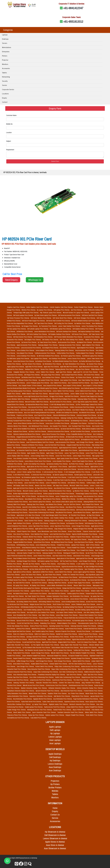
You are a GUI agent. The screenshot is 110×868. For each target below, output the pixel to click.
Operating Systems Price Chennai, (60, 626)
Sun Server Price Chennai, (40, 583)
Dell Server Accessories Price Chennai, (70, 315)
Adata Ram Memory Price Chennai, (59, 637)
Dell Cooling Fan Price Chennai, (64, 323)
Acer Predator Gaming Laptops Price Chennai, (37, 610)
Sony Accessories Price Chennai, (85, 350)
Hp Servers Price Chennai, (29, 342)
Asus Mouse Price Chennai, (74, 507)
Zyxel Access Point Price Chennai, (62, 680)
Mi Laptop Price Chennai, (21, 585)
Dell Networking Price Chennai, (26, 545)
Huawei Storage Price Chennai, (17, 710)
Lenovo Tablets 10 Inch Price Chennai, (82, 394)
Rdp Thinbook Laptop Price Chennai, (51, 313)
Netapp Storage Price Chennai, (61, 658)
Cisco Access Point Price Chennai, (38, 407)
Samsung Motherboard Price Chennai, (76, 521)
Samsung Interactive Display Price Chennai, (84, 626)
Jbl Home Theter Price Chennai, (94, 437)
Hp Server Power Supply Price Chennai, (79, 583)
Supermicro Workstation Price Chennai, (41, 696)
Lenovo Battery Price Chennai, (26, 350)
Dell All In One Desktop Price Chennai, (67, 413)
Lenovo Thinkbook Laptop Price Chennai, (84, 604)
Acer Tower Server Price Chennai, (17, 407)
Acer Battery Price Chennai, (68, 348)
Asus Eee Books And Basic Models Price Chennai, (22, 388)
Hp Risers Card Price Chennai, (38, 431)
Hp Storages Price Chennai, (30, 326)
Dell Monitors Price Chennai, (25, 332)
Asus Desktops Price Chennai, (51, 377)
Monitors (5, 64)
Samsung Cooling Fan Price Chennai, (72, 418)
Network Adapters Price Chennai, (67, 623)
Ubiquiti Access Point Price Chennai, (92, 677)
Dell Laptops (55, 730)
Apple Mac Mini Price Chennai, (69, 367)
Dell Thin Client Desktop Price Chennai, (72, 340)
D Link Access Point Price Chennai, (41, 475)
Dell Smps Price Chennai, (61, 485)
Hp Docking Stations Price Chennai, (27, 602)
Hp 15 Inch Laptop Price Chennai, (23, 540)
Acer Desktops (55, 770)
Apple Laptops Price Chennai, (16, 367)
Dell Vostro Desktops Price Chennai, (67, 332)
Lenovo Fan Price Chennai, (64, 456)
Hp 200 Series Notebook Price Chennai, (48, 356)
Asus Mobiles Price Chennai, (54, 504)
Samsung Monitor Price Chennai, (65, 369)
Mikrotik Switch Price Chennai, (60, 653)
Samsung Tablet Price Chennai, (17, 504)
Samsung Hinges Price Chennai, (54, 521)
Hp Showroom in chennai (55, 832)
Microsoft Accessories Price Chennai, (61, 491)
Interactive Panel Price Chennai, (17, 669)
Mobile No (9, 124)
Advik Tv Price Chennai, (93, 545)
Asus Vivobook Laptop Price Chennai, (40, 502)
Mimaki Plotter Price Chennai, (38, 693)
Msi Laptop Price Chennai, (79, 540)
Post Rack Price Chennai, (95, 423)
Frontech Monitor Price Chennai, (93, 691)
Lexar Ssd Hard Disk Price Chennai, (55, 445)
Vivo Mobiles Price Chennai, (85, 499)
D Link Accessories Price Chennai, (53, 472)
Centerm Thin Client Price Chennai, (70, 683)
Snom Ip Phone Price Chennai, (39, 626)
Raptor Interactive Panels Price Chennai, (59, 639)
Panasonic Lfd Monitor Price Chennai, (33, 445)
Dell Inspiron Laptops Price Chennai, (48, 561)
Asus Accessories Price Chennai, (93, 496)
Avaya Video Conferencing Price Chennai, (46, 672)
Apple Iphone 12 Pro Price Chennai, (93, 588)
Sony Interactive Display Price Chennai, (25, 675)
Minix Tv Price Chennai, (29, 496)
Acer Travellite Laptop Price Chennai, (43, 631)
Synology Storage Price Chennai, (27, 561)
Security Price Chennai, (84, 631)
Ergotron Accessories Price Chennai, (72, 567)
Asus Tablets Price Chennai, (59, 383)
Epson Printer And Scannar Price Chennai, (20, 556)
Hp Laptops (55, 733)
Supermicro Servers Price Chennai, (75, 702)
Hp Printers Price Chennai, (84, 377)
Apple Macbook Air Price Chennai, (89, 367)
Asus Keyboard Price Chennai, (56, 507)
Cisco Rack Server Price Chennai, (84, 542)
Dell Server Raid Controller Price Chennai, (58, 321)
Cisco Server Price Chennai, (22, 534)
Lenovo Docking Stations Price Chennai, (73, 602)
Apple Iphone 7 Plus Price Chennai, (79, 467)
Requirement (10, 150)
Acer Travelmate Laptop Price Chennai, (72, 569)
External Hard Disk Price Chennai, (93, 629)
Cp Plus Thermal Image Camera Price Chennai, (89, 404)
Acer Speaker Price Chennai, (59, 426)
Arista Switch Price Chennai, (22, 664)
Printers (5, 56)
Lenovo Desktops (55, 764)
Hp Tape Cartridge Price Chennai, (93, 567)
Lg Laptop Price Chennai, (40, 704)
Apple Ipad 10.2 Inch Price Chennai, (24, 488)
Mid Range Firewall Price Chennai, (44, 550)
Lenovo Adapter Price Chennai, (45, 350)
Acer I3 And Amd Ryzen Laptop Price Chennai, (58, 410)
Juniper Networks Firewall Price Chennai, (34, 656)
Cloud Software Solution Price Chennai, (25, 558)
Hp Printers (55, 784)
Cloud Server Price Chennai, (82, 556)
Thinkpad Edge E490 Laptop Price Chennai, (26, 313)
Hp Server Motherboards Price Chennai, (46, 577)
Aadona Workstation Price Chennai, (18, 696)
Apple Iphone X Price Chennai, (44, 529)
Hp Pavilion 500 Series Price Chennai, (90, 361)
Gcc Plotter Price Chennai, (76, 693)
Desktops (5, 39)
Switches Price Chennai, (39, 629)
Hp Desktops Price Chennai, (43, 361)
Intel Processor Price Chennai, (38, 594)
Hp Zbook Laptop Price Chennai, (93, 607)
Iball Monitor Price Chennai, (62, 696)
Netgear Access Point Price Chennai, (41, 604)
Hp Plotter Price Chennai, (77, 464)
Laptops (5, 35)
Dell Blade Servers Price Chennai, (17, 580)
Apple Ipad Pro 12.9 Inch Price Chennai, (86, 372)
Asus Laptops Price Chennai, (69, 380)
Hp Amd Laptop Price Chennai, (83, 475)
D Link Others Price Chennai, (22, 475)
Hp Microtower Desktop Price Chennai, (58, 580)
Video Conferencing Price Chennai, (18, 512)
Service (5, 85)
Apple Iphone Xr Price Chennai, (66, 558)
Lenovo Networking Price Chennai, (46, 545)
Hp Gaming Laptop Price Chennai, (44, 540)
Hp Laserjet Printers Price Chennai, (49, 380)
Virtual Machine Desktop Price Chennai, (34, 548)
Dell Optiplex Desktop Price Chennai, (84, 329)
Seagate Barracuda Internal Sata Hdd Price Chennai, (43, 440)
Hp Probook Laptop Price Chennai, (71, 356)
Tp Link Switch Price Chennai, (56, 629)
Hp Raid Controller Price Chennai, (81, 431)
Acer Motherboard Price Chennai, (39, 426)
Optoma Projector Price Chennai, (88, 634)
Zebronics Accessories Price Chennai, (59, 431)
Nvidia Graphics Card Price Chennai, (38, 307)
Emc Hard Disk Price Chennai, (22, 583)
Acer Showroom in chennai (55, 848)
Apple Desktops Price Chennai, (22, 523)
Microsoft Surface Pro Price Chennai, (61, 402)
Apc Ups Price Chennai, (83, 369)
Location (9, 132)
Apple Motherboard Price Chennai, (89, 450)
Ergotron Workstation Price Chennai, (50, 567)
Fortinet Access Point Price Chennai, (57, 685)
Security (5, 81)
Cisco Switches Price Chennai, (40, 534)
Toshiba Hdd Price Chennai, (82, 650)
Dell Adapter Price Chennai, (33, 340)
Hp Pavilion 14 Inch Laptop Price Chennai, (64, 469)
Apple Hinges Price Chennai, (55, 453)
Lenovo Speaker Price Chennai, (62, 461)
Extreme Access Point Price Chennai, (18, 680)
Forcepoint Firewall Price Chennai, (79, 656)
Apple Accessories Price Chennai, (27, 345)
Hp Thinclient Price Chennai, (77, 515)
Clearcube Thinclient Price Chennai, (47, 683)
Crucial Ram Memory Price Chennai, (61, 621)
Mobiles (55, 791)
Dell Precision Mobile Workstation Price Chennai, (68, 337)
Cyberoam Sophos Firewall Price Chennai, (29, 553)
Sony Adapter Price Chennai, (25, 353)
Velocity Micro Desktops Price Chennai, (19, 704)
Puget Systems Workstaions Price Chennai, (86, 699)
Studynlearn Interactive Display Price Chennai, (21, 691)
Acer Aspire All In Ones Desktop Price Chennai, (41, 612)
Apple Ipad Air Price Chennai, (85, 558)
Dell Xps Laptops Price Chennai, (17, 329)
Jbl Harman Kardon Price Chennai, (17, 440)
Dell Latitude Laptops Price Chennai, (38, 329)
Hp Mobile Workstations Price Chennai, (83, 488)
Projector (5, 60)
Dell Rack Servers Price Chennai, (23, 337)
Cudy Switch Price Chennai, (38, 718)
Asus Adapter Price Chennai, (33, 499)
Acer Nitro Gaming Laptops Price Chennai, (87, 610)
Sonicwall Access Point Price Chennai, (18, 718)
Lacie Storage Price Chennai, (85, 442)
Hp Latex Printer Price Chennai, (52, 575)
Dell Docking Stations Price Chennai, (50, 602)
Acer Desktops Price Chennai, (58, 359)
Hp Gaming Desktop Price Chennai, (73, 607)
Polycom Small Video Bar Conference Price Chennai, (79, 618)
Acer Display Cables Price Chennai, (43, 421)
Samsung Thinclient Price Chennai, (24, 683)
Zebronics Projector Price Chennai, (65, 631)
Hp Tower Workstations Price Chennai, (74, 364)
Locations (5, 94)
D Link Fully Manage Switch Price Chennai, (62, 404)
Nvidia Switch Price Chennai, (22, 653)
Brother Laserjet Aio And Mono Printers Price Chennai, (59, 494)
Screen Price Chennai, (75, 531)
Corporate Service (8, 90)
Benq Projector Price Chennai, (52, 499)
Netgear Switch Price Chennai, (67, 642)
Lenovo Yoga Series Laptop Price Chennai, (86, 402)
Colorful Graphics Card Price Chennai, (62, 307)
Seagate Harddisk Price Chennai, (23, 542)
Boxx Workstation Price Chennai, (23, 699)
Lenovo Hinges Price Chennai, (82, 456)
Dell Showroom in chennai (55, 835)
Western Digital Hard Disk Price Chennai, (19, 631)
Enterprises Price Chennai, (58, 523)
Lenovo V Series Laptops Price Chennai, (29, 472)
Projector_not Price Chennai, (25, 415)
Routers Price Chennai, (77, 637)
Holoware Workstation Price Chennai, (58, 596)
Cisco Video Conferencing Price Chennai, (42, 677)
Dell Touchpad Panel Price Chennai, (72, 375)
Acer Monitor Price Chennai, (87, 413)
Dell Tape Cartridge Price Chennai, (18, 569)
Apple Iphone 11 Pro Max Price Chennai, (29, 515)
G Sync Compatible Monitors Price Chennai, (79, 434)
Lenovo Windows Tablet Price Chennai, (19, 399)
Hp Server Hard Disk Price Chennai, (71, 429)
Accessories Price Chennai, (92, 337)
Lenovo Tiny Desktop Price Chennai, (92, 326)
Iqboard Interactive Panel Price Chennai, (48, 691)
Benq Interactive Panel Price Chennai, (39, 669)
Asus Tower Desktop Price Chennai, (89, 380)
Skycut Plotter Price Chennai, (82, 710)
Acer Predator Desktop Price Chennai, (62, 518)
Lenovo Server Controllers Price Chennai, (58, 423)
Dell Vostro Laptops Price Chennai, (23, 315)
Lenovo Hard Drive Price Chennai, (35, 483)
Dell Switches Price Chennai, (77, 483)
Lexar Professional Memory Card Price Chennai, (40, 442)
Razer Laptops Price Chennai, (94, 702)
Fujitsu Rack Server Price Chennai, (31, 702)
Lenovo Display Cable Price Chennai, (19, 456)
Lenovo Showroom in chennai (55, 838)
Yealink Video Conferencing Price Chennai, (68, 677)
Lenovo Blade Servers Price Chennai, (87, 518)
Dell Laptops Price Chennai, (62, 310)
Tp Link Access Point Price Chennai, (18, 604)
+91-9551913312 (73, 22)
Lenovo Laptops (55, 737)
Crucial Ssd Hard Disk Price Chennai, (28, 623)
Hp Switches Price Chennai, (83, 323)
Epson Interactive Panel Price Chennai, (44, 712)
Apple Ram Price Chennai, (50, 642)
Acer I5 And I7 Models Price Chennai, (83, 410)
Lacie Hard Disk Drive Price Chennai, (60, 534)
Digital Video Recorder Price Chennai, (83, 639)
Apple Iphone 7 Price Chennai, (59, 467)
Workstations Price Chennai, (30, 567)
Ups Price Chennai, (77, 310)
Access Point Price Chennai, (95, 602)
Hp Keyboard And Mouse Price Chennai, (37, 404)
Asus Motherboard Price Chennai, (93, 507)
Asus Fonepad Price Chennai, (91, 504)
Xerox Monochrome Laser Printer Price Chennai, (52, 531)
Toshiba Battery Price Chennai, (66, 353)
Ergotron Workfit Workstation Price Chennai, (85, 534)
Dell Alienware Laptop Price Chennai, (61, 329)
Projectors (55, 781)
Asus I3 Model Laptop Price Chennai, (47, 388)
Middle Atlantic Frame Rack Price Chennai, (35, 394)
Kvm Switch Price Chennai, (21, 594)
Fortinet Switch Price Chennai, (45, 666)
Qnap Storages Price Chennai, (63, 529)
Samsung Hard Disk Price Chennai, (17, 639)
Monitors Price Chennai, (29, 310)
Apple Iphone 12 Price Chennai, (22, 572)
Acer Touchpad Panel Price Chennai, (80, 426)
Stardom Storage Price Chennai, (56, 548)
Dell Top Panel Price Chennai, (69, 561)
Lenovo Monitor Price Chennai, (82, 512)
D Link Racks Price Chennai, (22, 480)
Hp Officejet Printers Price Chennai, (27, 380)
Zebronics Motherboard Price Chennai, (64, 415)
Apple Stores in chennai (55, 842)
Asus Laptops (55, 740)
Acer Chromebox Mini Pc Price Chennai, (25, 615)
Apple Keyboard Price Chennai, (68, 448)
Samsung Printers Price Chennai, (42, 391)
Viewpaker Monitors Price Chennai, (24, 372)
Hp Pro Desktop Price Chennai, (53, 607)
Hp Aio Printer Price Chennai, (94, 553)
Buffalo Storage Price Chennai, (26, 661)
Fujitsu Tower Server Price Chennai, (53, 702)
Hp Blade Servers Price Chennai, (68, 577)
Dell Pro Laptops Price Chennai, (63, 650)
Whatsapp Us (35, 280)
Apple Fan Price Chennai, (86, 448)
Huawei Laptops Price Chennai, (34, 707)
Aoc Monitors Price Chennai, (46, 496)
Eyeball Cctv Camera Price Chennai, (67, 634)
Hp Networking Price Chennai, (80, 421)
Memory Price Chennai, (43, 621)
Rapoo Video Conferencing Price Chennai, (64, 669)
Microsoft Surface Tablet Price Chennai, (37, 402)
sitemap (35, 858)
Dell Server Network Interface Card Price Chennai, (86, 321)
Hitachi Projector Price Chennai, (27, 531)
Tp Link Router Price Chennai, (94, 637)
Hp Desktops (55, 761)
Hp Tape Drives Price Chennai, (44, 488)
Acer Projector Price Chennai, (43, 415)
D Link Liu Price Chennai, (85, 480)
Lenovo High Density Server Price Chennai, (36, 396)
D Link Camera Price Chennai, (86, 564)
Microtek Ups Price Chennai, (32, 564)
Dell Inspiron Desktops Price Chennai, (89, 332)
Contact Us (55, 815)
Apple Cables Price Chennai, (69, 450)
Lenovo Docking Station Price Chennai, (43, 456)
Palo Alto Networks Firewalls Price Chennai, (83, 653)
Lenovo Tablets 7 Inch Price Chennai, (64, 391)
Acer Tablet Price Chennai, (47, 615)
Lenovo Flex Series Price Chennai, (32, 575)
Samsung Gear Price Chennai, (36, 504)
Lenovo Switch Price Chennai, (64, 572)
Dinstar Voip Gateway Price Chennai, (18, 626)
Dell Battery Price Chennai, (51, 340)
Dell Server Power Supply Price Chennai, (34, 321)
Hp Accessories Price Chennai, (67, 342)
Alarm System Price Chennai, (89, 648)
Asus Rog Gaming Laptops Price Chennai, (19, 391)
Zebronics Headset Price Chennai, (87, 415)
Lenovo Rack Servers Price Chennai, (24, 361)
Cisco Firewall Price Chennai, (85, 550)
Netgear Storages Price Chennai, (83, 529)
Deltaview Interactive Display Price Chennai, (62, 688)
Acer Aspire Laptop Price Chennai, (23, 577)
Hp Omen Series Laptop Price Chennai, (46, 315)
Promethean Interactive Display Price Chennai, (52, 675)
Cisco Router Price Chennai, (47, 458)
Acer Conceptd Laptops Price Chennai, (63, 610)
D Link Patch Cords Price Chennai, (78, 477)
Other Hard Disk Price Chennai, (57, 594)
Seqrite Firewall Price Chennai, (22, 658)
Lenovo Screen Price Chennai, (89, 458)
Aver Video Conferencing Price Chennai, (71, 672)
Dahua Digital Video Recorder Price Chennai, (74, 645)
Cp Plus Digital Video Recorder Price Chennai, (45, 645)
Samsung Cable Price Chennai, (94, 418)
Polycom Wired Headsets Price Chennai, (91, 615)
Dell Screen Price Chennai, (92, 375)
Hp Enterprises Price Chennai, (75, 523)
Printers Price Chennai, (68, 377)
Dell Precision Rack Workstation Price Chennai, (90, 510)
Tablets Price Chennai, (92, 340)
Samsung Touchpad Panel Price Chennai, (19, 421)
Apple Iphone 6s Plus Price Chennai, (38, 467)
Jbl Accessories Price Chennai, (38, 510)
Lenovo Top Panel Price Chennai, (75, 453)
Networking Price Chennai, (48, 623)
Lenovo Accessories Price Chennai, (31, 348)
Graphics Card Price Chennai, (16, 307)
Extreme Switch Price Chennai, (59, 664)
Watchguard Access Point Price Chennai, (40, 710)
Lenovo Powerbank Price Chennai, (56, 483)
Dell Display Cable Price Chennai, (24, 485)
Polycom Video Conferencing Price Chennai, (42, 512)
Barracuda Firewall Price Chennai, (57, 656)
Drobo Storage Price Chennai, (63, 661)
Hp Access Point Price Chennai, (87, 469)
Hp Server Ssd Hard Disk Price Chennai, (48, 429)
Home (55, 808)
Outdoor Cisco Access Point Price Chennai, (82, 407)
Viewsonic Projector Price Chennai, (81, 537)
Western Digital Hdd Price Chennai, (70, 440)
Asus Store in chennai (55, 845)
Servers (5, 43)
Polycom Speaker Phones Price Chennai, (51, 618)
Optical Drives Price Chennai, (42, 542)
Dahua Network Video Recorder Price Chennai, (65, 648)
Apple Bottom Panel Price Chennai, (50, 450)
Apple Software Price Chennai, (51, 418)
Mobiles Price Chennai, (69, 499)
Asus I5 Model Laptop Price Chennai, (70, 388)
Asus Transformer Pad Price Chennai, (79, 383)
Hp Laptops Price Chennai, (45, 310)
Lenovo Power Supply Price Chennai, (83, 461)
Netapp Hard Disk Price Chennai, (72, 588)
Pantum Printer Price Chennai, (94, 594)
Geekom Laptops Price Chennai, (55, 715)
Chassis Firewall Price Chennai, (76, 548)
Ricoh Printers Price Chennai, (62, 604)
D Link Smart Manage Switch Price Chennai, (55, 515)
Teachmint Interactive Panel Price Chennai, (71, 712)
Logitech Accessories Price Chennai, (19, 591)
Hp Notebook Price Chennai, (78, 580)
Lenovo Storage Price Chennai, (81, 526)
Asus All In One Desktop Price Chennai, (34, 507)
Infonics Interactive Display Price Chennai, (90, 688)
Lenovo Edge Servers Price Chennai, (67, 615)
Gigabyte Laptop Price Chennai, (59, 704)
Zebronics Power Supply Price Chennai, (91, 396)
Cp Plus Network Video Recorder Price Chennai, (37, 648)
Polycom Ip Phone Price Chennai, (17, 715)
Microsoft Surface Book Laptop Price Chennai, (27, 588)
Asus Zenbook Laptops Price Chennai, (92, 388)
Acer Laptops (55, 743)
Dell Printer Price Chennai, (15, 610)
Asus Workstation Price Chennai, (63, 699)
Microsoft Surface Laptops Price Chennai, (36, 491)
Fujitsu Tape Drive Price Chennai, (93, 675)
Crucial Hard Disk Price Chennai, (32, 642)
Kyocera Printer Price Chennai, (26, 621)
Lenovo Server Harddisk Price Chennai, (25, 429)
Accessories (6, 69)
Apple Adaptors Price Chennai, (91, 345)
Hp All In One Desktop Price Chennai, (35, 464)
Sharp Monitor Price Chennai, (81, 696)
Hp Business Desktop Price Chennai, (57, 464)
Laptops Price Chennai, (78, 545)
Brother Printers (55, 788)
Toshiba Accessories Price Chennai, (45, 353)
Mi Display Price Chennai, (38, 585)
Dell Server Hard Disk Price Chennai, (92, 315)
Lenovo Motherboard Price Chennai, (48, 448)
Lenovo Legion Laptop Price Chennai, (84, 572)
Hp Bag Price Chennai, (94, 515)
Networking (6, 77)
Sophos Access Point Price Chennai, (55, 707)
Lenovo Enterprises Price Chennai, (17, 526)
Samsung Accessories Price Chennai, (70, 345)
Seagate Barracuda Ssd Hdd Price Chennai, (29, 437)
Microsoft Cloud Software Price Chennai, (65, 399)
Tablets (4, 73)
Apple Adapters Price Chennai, (86, 348)
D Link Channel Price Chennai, (37, 580)
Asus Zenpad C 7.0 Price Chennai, (93, 386)
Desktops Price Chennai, (32, 369)
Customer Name (11, 115)
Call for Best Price (12, 274)
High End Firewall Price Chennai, (23, 550)
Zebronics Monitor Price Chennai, (18, 426)
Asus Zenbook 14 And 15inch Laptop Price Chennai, (67, 502)
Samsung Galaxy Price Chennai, (87, 399)
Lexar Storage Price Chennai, (88, 561)
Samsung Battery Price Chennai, (65, 350)
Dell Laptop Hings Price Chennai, (51, 375)
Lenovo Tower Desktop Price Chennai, (70, 326)
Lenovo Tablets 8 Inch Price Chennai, (86, 391)
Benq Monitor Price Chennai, (64, 512)
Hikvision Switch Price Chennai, (37, 639)
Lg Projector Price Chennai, (41, 523)
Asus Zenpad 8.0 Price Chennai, (53, 386)
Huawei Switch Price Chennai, (40, 664)
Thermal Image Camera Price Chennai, (87, 494)
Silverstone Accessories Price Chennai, (25, 599)
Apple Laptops (55, 727)
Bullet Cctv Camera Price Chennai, (45, 634)
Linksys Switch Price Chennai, (75, 707)
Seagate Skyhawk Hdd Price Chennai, (54, 437)
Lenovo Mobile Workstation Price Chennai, (60, 585)
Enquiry (4, 98)
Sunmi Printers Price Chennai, (74, 629)
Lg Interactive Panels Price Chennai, (27, 450)
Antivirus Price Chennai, (24, 629)
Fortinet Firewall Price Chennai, (84, 307)
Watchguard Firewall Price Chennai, (74, 553)
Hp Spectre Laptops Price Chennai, (63, 475)
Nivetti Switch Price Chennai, (22, 712)
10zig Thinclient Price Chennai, (91, 683)
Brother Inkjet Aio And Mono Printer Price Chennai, (28, 494)
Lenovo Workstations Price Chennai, (45, 332)
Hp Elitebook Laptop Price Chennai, (93, 356)
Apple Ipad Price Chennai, (64, 372)
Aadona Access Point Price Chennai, (92, 666)
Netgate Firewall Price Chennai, (75, 715)
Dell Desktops (55, 757)
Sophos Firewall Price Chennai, (94, 707)
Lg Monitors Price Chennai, (81, 491)
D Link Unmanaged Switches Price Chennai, (77, 472)
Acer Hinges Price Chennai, (62, 421)
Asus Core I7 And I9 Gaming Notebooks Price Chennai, (40, 413)
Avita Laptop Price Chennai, (16, 596)
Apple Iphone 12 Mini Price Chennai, (43, 572)
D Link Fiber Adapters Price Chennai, (41, 480)
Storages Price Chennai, (57, 396)
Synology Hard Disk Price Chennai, (37, 637)
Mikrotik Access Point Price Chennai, (34, 685)
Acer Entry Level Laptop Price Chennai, (32, 410)
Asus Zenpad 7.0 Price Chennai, (73, 386)
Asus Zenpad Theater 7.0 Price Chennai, (31, 386)
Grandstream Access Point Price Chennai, (81, 685)
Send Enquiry (11, 280)
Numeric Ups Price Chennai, (44, 485)
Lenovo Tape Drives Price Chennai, (39, 526)
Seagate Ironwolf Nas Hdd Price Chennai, (79, 445)
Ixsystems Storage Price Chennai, (81, 658)
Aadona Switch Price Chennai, (82, 661)
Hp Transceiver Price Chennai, (48, 326)
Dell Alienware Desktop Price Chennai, (32, 607)
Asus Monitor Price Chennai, (62, 488)
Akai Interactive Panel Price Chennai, (72, 691)
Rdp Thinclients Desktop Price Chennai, (25, 448)
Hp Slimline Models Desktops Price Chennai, (65, 361)
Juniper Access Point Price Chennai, (41, 680)
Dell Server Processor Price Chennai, (19, 318)
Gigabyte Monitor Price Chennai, (43, 699)
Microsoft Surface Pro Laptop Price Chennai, (76, 313)
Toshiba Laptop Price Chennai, (76, 594)
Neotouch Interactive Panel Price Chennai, (83, 704)
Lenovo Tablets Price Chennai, (46, 372)
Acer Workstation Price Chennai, (80, 596)
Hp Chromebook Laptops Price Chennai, (33, 477)
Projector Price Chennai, (49, 564)
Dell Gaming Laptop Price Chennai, (51, 588)
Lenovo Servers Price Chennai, (77, 359)
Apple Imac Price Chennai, (52, 367)
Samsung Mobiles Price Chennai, (93, 502)
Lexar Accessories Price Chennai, (65, 442)
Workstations (7, 48)
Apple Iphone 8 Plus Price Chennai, (24, 529)
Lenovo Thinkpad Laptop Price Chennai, (38, 383)
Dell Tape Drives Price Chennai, (44, 323)
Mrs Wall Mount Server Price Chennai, (62, 542)
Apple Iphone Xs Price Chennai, (47, 558)
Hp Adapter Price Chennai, (85, 342)
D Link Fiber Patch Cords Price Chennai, (65, 480)
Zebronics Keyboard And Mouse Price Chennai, (27, 434)
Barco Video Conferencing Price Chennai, (90, 669)
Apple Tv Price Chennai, (20, 469)
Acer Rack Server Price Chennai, (62, 556)
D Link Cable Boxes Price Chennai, (57, 477)
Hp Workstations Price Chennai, (52, 364)
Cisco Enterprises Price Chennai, (59, 407)
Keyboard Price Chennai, (21, 431)
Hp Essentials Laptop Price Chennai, (83, 621)
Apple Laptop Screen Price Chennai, (68, 458)
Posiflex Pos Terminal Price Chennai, (74, 575)
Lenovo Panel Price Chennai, (94, 453)
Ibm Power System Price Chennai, (35, 596)
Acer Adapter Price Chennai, (51, 348)
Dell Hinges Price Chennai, (32, 375)
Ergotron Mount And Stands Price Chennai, (56, 537)
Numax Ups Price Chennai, (36, 715)
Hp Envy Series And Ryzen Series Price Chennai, (44, 569)
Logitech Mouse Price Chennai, (40, 591)
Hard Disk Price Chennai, (72, 396)
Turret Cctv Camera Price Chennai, (87, 642)
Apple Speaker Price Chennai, (36, 453)
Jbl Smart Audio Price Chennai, (75, 437)
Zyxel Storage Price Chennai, (44, 661)
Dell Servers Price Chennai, (80, 334)
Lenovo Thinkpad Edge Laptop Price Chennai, (69, 496)
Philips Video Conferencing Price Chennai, (67, 666)
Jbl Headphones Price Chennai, (90, 440)
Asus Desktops (55, 767)
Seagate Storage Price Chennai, (41, 658)
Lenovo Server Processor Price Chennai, (54, 434)
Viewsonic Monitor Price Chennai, (33, 537)
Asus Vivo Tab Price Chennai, (72, 504)
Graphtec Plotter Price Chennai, (58, 693)
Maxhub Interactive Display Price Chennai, (34, 688)
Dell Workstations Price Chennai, (43, 337)
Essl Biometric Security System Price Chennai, (39, 650)
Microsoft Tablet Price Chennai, (79, 485)
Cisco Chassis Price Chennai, (60, 591)
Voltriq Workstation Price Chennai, (18, 693)
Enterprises (6, 52)
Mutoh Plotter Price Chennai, (94, 693)
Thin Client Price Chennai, (81, 680)
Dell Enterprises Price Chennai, (94, 523)
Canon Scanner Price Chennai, (34, 521)
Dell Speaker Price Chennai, (79, 423)
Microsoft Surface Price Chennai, (59, 394)
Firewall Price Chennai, (64, 545)
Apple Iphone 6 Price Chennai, (94, 464)
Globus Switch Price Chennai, (94, 712)
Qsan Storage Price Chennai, (26, 666)
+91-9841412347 (73, 8)
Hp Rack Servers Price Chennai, (32, 364)
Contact (5, 102)
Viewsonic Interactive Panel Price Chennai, (20, 672)
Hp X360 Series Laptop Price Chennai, (19, 359)
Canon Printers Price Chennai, (43, 556)
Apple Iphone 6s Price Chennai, (17, 467)
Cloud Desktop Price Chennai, (66, 564)
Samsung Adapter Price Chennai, (48, 345)
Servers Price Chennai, (47, 369)
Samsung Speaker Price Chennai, (52, 553)
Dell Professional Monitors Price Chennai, (91, 577)
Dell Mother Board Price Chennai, (31, 377)
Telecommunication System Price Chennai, (90, 623)
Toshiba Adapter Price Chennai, (85, 353)
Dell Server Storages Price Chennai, (85, 318)
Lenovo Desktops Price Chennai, (26, 356)
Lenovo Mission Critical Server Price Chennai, (38, 461)
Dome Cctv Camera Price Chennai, (23, 634)
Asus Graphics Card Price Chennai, (18, 510)
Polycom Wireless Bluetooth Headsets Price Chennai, (23, 618)
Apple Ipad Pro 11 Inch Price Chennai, (40, 469)
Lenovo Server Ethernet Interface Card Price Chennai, (29, 423)
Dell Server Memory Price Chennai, (41, 318)
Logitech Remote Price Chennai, (80, 591)
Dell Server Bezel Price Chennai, (63, 318)
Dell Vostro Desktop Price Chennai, (37, 334)
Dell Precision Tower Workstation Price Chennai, (61, 510)
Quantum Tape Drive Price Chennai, (18, 677)
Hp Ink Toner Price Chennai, (32, 418)
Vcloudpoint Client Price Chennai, (41, 399)
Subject (9, 141)
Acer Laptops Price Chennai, (39, 359)
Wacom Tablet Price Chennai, (83, 585)
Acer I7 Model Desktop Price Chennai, (38, 518)
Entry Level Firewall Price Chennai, (65, 550)
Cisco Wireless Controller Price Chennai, (26, 458)
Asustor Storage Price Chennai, (41, 653)
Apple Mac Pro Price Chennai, (34, 367)
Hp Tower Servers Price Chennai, (47, 342)
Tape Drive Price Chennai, (74, 675)
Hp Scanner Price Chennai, (95, 364)
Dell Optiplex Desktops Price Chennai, (60, 334)
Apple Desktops (55, 754)
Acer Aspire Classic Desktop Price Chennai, (70, 612)
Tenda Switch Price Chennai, (94, 715)
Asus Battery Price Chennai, (16, 499)
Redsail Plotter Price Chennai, (63, 710)
